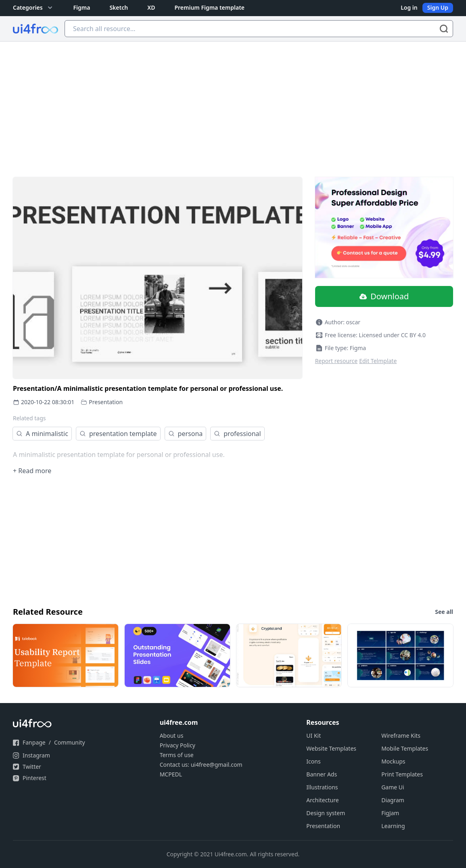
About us (172, 736)
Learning (393, 826)
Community (70, 742)
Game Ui (393, 787)
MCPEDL (171, 774)
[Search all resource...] (259, 29)
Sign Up (438, 7)
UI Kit (313, 736)
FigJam (390, 813)
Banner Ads (322, 774)
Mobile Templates (405, 748)
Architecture (322, 800)
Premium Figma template (209, 7)
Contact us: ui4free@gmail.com (201, 765)
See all (444, 612)
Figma (82, 7)
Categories (33, 8)
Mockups (393, 761)
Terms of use (177, 755)
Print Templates (402, 774)
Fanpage (34, 742)
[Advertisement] (233, 102)
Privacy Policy (178, 745)
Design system (326, 813)
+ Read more (32, 471)
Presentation (106, 402)
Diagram (393, 800)
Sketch (119, 7)
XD (151, 7)
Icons (313, 761)
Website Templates (331, 748)
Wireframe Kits (401, 736)
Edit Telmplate (378, 361)
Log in (409, 7)
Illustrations (322, 787)
